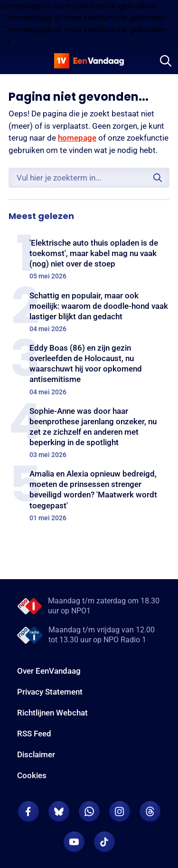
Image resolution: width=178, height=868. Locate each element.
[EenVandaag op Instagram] (120, 811)
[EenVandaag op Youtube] (74, 842)
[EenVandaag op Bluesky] (59, 811)
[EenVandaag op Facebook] (28, 811)
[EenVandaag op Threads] (150, 811)
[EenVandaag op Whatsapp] (89, 811)
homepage (77, 138)
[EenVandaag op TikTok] (104, 842)
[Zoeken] (166, 61)
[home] (89, 61)
